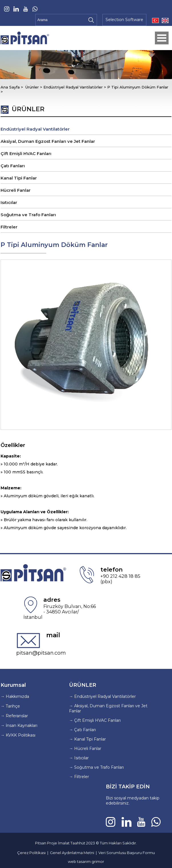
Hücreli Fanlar (16, 190)
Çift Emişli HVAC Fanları (26, 153)
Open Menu (162, 38)
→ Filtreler (79, 777)
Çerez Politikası (31, 853)
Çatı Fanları (13, 166)
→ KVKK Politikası (18, 735)
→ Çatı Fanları (82, 730)
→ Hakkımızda (15, 696)
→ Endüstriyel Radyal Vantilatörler (102, 696)
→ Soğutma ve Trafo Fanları (96, 767)
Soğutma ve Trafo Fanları (28, 215)
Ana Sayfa (11, 87)
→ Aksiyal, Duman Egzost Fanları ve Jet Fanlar (108, 708)
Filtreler (9, 227)
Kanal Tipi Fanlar (19, 178)
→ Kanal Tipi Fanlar (87, 739)
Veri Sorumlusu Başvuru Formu (127, 853)
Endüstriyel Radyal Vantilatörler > (75, 87)
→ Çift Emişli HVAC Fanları (95, 720)
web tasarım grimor (86, 861)
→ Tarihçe (10, 706)
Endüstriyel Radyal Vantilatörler (35, 129)
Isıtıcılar (9, 202)
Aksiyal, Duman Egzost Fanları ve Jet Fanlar (48, 141)
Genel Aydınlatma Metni (72, 853)
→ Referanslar (14, 716)
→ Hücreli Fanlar (85, 749)
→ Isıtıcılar (79, 758)
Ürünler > (34, 87)
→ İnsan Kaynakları (19, 725)
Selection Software (124, 20)
